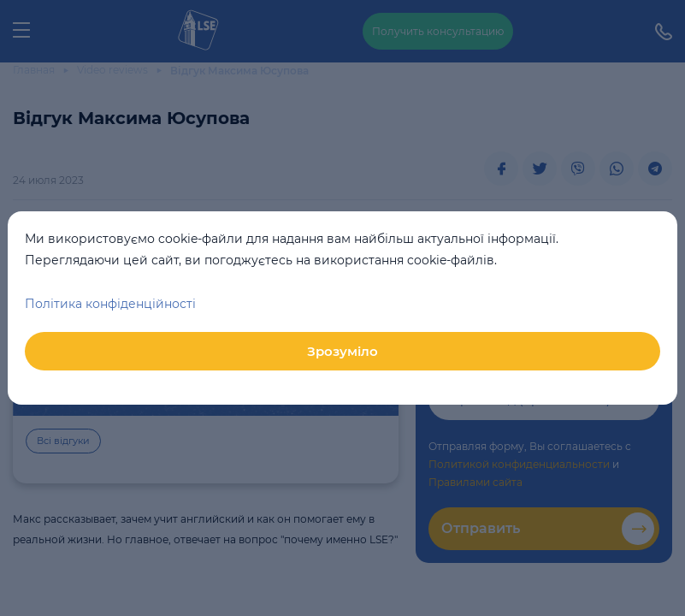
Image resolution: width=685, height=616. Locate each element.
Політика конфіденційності (110, 304)
